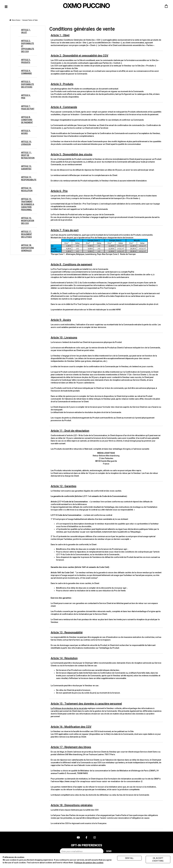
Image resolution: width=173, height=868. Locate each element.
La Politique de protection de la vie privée (69, 708)
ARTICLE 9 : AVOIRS (26, 132)
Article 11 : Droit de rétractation (70, 431)
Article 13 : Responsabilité (67, 632)
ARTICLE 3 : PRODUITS (26, 61)
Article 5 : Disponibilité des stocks (71, 154)
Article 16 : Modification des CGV (71, 727)
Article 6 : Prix (59, 191)
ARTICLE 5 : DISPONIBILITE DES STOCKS (28, 84)
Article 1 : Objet (60, 35)
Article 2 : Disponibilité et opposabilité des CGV (79, 56)
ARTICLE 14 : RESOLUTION (27, 189)
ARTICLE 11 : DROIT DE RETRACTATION (28, 155)
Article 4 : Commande (64, 107)
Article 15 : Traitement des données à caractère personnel (86, 704)
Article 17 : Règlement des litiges (71, 747)
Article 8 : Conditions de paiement (71, 264)
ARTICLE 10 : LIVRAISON (26, 143)
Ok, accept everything (158, 860)
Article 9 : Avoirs (61, 320)
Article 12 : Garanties (64, 486)
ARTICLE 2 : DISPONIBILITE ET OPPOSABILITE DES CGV (28, 46)
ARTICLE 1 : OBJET (26, 31)
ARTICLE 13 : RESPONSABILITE (29, 178)
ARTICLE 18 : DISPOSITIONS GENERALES (28, 248)
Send (109, 851)
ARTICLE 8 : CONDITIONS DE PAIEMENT (27, 120)
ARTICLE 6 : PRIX (26, 97)
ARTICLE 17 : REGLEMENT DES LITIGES (26, 234)
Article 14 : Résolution (64, 658)
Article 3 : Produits (62, 84)
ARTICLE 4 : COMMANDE (26, 72)
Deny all (129, 858)
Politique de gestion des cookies (89, 863)
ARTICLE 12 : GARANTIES (26, 167)
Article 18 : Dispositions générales (72, 805)
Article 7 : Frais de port (65, 230)
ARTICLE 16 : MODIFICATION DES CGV (28, 221)
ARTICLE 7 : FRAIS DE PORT (28, 107)
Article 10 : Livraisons (64, 338)
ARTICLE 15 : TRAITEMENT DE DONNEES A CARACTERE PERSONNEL (28, 204)
